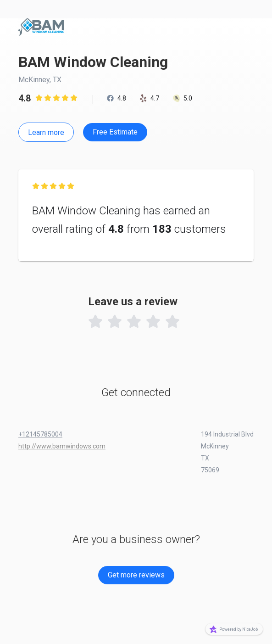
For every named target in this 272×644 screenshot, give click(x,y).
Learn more (46, 132)
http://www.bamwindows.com (62, 446)
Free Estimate (115, 132)
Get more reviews (136, 575)
